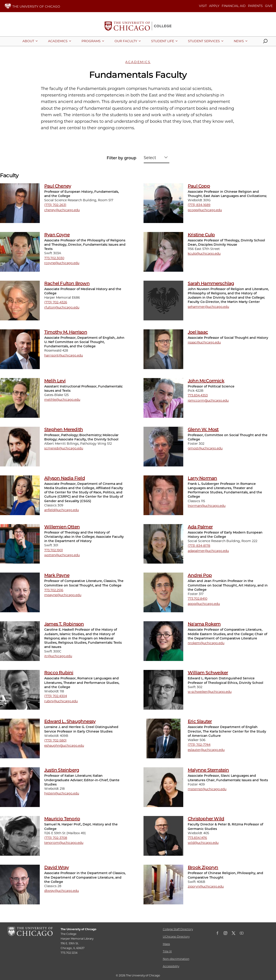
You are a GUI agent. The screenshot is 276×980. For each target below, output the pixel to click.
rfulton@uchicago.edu (62, 307)
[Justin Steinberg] (20, 787)
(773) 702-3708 (56, 838)
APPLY (214, 6)
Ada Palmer (200, 527)
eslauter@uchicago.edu (206, 750)
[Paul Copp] (163, 203)
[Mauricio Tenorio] (20, 836)
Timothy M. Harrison (66, 332)
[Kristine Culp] (163, 252)
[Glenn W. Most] (163, 447)
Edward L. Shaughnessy (70, 721)
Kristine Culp (201, 235)
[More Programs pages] (91, 41)
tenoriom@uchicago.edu (64, 843)
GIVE (269, 6)
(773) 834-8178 (199, 546)
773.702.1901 (54, 550)
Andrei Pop (200, 575)
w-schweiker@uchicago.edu (210, 692)
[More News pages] (239, 41)
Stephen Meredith (64, 429)
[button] (265, 42)
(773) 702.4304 (56, 696)
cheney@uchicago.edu (62, 210)
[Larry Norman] (163, 495)
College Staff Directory (178, 929)
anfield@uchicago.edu (62, 510)
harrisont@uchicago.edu (64, 355)
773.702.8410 (198, 599)
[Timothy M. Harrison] (20, 349)
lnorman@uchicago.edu (207, 506)
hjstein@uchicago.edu (62, 793)
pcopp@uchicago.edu (205, 210)
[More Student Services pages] (204, 41)
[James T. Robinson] (20, 641)
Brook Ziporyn (203, 867)
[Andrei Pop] (163, 592)
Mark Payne (57, 575)
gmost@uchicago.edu (205, 448)
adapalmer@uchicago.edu (208, 551)
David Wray (56, 867)
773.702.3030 (54, 258)
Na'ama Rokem (204, 624)
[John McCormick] (163, 398)
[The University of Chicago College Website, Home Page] (138, 26)
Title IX (167, 951)
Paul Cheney (58, 186)
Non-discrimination (176, 959)
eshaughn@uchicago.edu (64, 746)
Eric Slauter (200, 721)
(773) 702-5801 (55, 740)
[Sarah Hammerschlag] (163, 301)
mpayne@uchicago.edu (63, 595)
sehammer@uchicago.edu (208, 307)
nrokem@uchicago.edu (206, 643)
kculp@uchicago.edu (204, 254)
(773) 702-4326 (56, 302)
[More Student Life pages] (163, 41)
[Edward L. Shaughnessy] (20, 738)
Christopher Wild (206, 819)
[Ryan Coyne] (20, 252)
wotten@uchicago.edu (62, 555)
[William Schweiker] (163, 690)
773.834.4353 (198, 395)
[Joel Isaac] (163, 349)
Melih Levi (55, 381)
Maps (166, 944)
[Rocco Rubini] (20, 690)
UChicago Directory (176, 937)
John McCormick (206, 381)
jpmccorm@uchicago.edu (208, 400)
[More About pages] (28, 41)
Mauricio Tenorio (62, 819)
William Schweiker (208, 673)
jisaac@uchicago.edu (204, 342)
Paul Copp (199, 186)
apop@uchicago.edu (204, 604)
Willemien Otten (62, 527)
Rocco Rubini (59, 673)
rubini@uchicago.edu (61, 701)
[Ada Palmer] (163, 544)
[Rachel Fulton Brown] (20, 301)
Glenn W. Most (203, 429)
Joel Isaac (198, 332)
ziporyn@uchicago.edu (206, 886)
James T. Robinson (64, 624)
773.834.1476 (197, 838)
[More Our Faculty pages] (126, 41)
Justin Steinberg (62, 770)
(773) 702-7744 (199, 745)
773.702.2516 (54, 590)
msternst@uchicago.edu (207, 789)
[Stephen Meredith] (20, 447)
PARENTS (255, 6)
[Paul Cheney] (20, 203)
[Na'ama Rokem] (163, 641)
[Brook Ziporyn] (163, 885)
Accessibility (171, 966)
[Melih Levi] (20, 398)
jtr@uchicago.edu (58, 656)
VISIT (203, 6)
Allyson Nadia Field (65, 478)
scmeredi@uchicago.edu (64, 448)
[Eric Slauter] (163, 738)
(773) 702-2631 (55, 205)
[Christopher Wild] (163, 836)
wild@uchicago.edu (203, 843)
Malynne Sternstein (208, 770)
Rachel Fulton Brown (67, 283)
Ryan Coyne (57, 235)
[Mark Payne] (20, 592)
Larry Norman (202, 478)
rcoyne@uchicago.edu (62, 263)
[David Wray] (20, 885)
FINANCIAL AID (234, 6)
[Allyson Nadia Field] (20, 495)
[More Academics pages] (58, 41)
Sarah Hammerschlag (211, 283)
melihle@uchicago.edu (62, 400)
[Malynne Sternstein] (163, 787)
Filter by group (121, 158)
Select (150, 158)
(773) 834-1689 (199, 205)
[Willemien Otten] (20, 544)
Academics (138, 62)
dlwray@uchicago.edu (62, 891)
